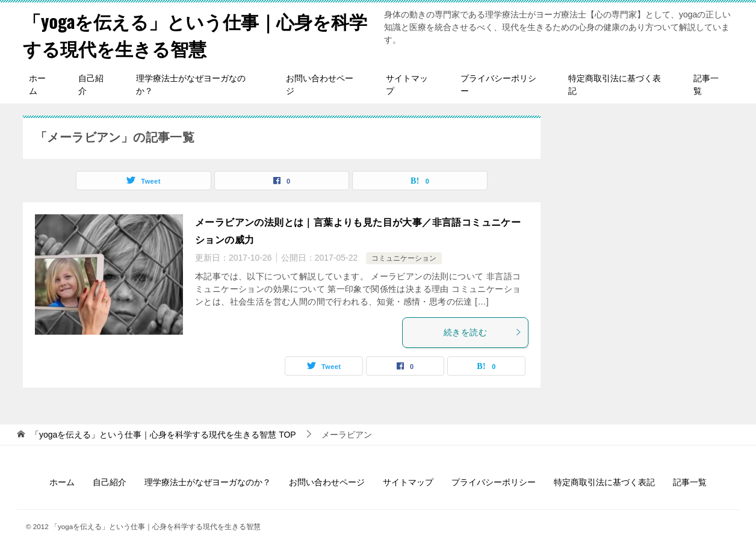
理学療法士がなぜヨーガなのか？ (191, 85)
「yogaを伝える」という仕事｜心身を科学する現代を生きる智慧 (195, 34)
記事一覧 (706, 85)
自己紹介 (91, 85)
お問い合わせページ (320, 85)
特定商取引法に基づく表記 (615, 85)
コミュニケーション (404, 258)
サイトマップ (407, 85)
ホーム (37, 85)
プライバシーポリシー (498, 85)
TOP (163, 435)
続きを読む (483, 332)
